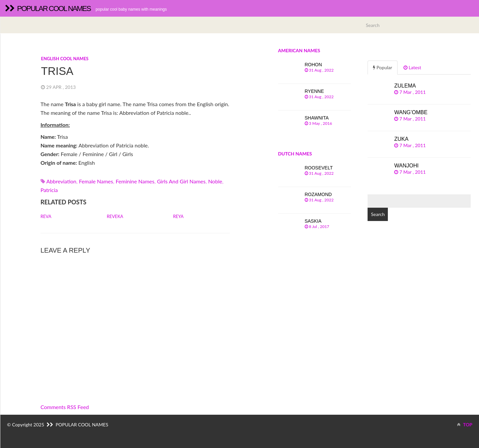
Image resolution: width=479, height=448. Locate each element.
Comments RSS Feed (65, 407)
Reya (178, 216)
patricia (49, 190)
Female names (96, 181)
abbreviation (61, 181)
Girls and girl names (181, 181)
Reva (46, 216)
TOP (465, 425)
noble (215, 181)
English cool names (65, 59)
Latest (412, 67)
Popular (383, 67)
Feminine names (135, 181)
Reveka (115, 216)
